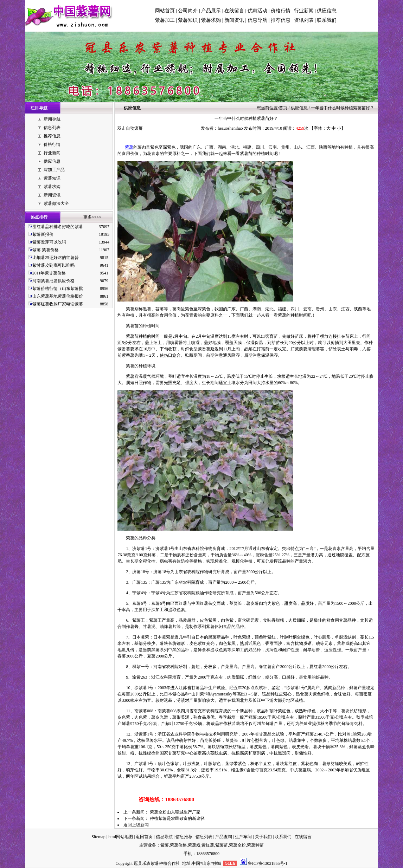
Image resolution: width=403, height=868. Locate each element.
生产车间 (243, 837)
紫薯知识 (188, 20)
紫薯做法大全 (56, 203)
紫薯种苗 (255, 845)
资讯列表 (304, 20)
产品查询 (224, 837)
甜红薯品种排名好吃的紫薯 (58, 227)
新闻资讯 (234, 20)
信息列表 (52, 128)
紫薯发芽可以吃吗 (49, 242)
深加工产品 (54, 170)
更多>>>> (92, 217)
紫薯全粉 (237, 845)
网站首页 (165, 11)
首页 (283, 108)
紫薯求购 (211, 20)
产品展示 (211, 11)
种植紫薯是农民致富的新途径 (177, 818)
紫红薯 (208, 845)
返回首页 (144, 837)
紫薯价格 (178, 845)
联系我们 (327, 20)
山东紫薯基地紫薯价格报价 (58, 296)
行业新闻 (304, 11)
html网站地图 (121, 837)
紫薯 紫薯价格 (46, 250)
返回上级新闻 (136, 825)
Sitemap (98, 837)
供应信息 (327, 11)
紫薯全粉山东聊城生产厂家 (175, 812)
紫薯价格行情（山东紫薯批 (58, 289)
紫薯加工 (165, 20)
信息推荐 (184, 837)
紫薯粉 (194, 845)
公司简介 (188, 11)
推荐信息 (281, 20)
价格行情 (281, 11)
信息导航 (257, 20)
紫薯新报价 (43, 234)
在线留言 (234, 11)
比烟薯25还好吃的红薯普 (56, 258)
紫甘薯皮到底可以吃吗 (53, 265)
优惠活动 (257, 11)
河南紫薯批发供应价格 (53, 281)
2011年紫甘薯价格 (49, 273)
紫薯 (129, 147)
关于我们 (263, 837)
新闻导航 (52, 119)
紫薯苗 (222, 845)
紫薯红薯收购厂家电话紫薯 (58, 304)
